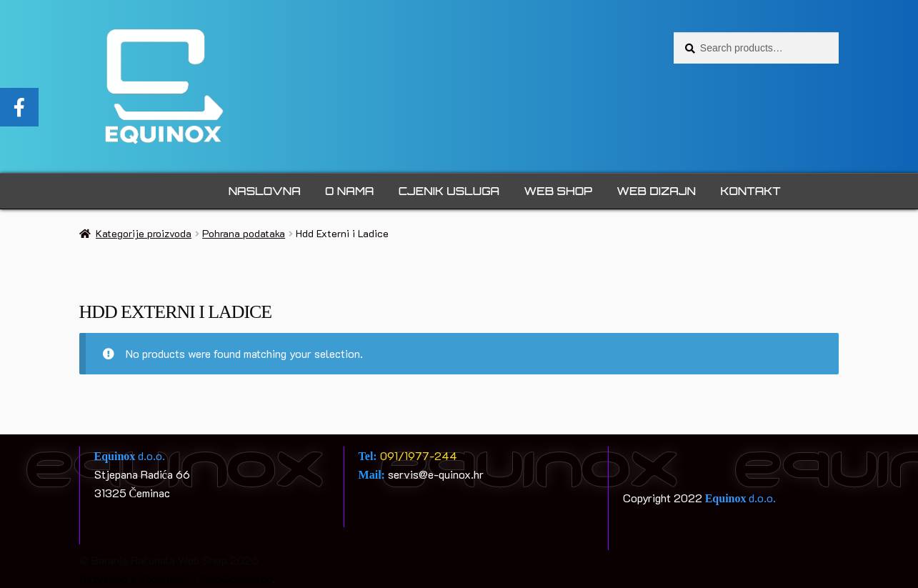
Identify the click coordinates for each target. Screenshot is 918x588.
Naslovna (265, 191)
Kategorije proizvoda (144, 233)
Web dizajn (656, 191)
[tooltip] (19, 107)
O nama (349, 191)
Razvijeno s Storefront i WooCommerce (176, 578)
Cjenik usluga (449, 191)
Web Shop (558, 191)
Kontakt (750, 191)
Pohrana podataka (244, 233)
